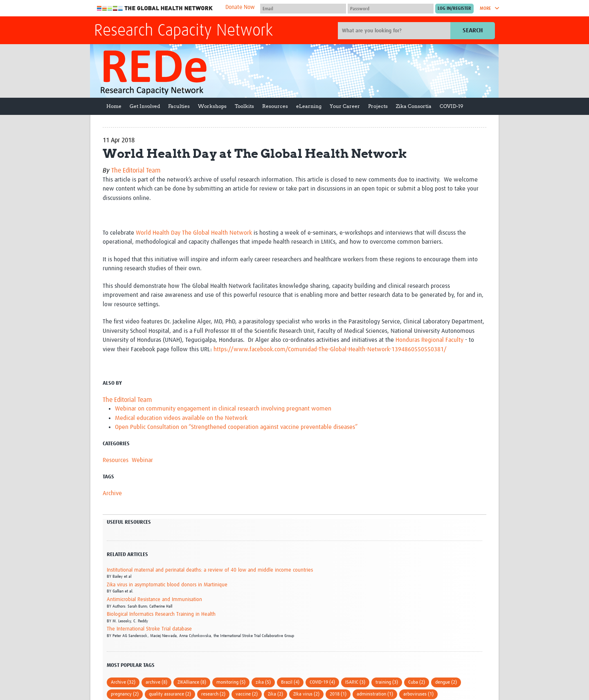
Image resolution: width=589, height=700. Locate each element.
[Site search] (395, 31)
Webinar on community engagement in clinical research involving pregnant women (223, 409)
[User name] (303, 9)
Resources (275, 106)
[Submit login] (454, 9)
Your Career (345, 106)
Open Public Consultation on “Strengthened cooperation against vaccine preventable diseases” (236, 427)
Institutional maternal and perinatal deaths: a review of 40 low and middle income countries (210, 570)
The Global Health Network (155, 8)
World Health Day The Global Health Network (194, 233)
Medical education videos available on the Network (181, 418)
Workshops (212, 106)
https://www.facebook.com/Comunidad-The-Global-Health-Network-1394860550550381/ (330, 349)
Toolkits (244, 106)
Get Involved (145, 106)
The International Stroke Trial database (149, 629)
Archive (112, 493)
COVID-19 (451, 106)
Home (114, 106)
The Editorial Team (136, 171)
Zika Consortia (414, 106)
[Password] (391, 9)
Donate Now (240, 7)
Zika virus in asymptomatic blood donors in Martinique (167, 585)
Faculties (179, 106)
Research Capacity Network (183, 31)
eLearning (309, 106)
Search (473, 30)
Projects (378, 106)
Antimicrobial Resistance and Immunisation (154, 600)
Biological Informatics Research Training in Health (161, 614)
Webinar (142, 460)
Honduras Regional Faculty (429, 340)
